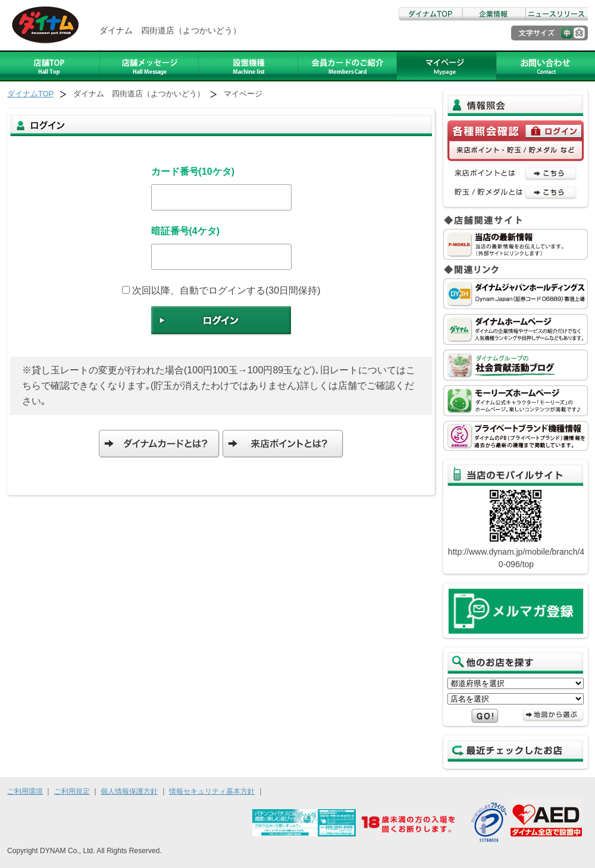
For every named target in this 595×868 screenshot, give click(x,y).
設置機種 (248, 66)
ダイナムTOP (430, 14)
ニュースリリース (556, 14)
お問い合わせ (546, 66)
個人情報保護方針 (129, 791)
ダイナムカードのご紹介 (347, 66)
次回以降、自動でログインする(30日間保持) (221, 290)
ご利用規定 (72, 791)
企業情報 (493, 14)
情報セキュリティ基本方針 (212, 791)
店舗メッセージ (149, 66)
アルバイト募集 (447, 66)
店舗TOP (50, 66)
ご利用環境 (25, 791)
